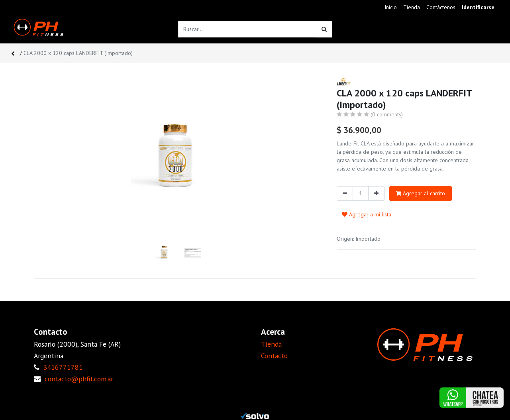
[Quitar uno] (345, 193)
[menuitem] (391, 7)
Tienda (271, 344)
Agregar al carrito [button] (421, 193)
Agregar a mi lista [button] (367, 214)
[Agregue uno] (376, 193)
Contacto (274, 356)
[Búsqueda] (324, 29)
